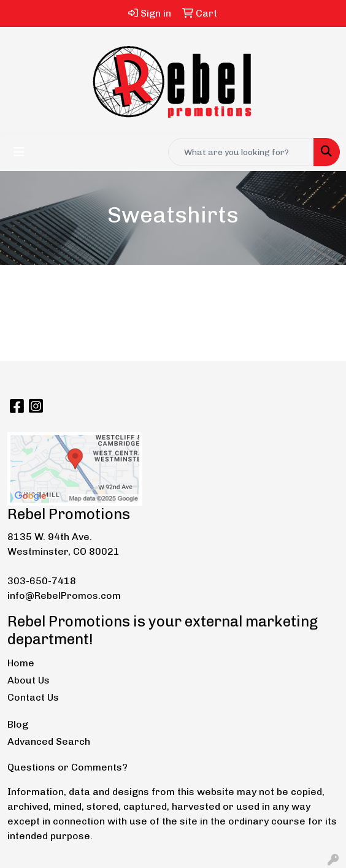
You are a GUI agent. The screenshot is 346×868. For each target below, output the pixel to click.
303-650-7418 (42, 581)
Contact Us (33, 697)
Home (21, 663)
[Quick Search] (241, 152)
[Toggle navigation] (19, 152)
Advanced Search (49, 741)
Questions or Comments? (67, 767)
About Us (29, 680)
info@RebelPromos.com (64, 596)
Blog (18, 724)
